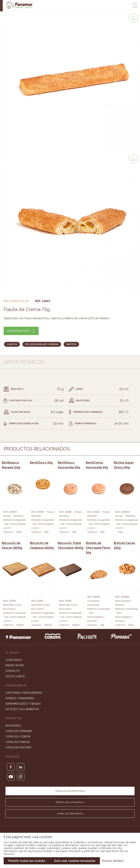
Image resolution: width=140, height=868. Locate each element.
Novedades (13, 726)
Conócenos (14, 660)
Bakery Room (14, 665)
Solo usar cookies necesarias (75, 861)
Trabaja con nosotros (70, 791)
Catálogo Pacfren (18, 747)
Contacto (13, 671)
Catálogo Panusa (18, 742)
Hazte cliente (15, 676)
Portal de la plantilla (70, 802)
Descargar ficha (18, 331)
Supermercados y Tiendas (23, 704)
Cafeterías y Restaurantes (24, 693)
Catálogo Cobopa (18, 737)
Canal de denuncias (70, 814)
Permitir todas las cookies (27, 861)
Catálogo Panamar (19, 731)
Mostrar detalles (113, 861)
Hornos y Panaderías (20, 698)
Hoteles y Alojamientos (22, 709)
